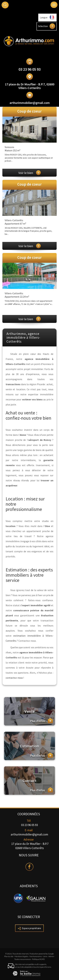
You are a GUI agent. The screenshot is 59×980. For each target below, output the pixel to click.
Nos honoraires (36, 956)
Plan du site (9, 956)
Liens (45, 956)
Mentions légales (21, 956)
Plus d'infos (41, 721)
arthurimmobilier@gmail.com (30, 103)
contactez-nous (14, 678)
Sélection (43, 26)
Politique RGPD (38, 959)
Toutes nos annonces (23, 959)
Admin (51, 956)
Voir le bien (30, 173)
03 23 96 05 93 (30, 69)
